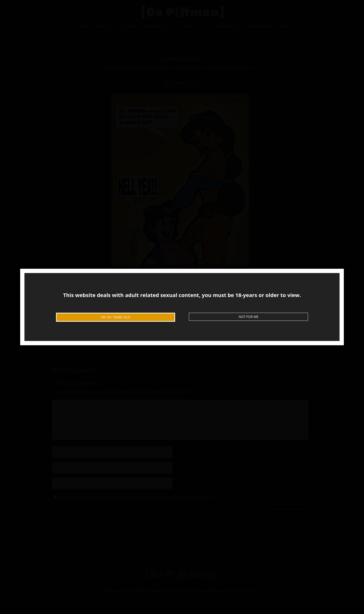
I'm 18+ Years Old (116, 317)
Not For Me (249, 317)
